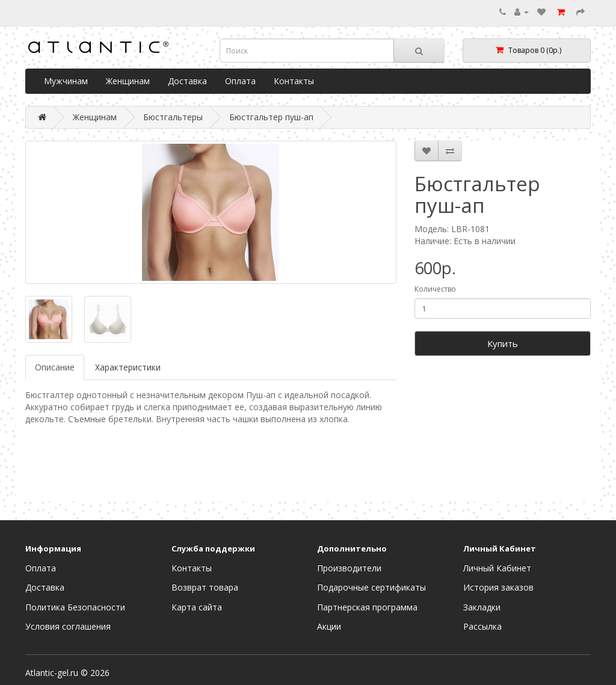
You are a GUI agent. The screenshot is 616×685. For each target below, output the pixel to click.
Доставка (187, 81)
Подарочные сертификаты (371, 587)
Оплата (240, 81)
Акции (329, 626)
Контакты (294, 81)
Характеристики (128, 367)
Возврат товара (205, 587)
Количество (435, 289)
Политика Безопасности (75, 607)
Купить (503, 343)
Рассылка (482, 626)
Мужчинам (66, 81)
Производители (349, 568)
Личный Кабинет (497, 568)
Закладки (482, 607)
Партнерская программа (367, 607)
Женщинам (128, 81)
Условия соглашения (68, 626)
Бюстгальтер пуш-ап (271, 117)
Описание (55, 367)
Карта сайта (197, 607)
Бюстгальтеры (173, 117)
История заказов (498, 587)
